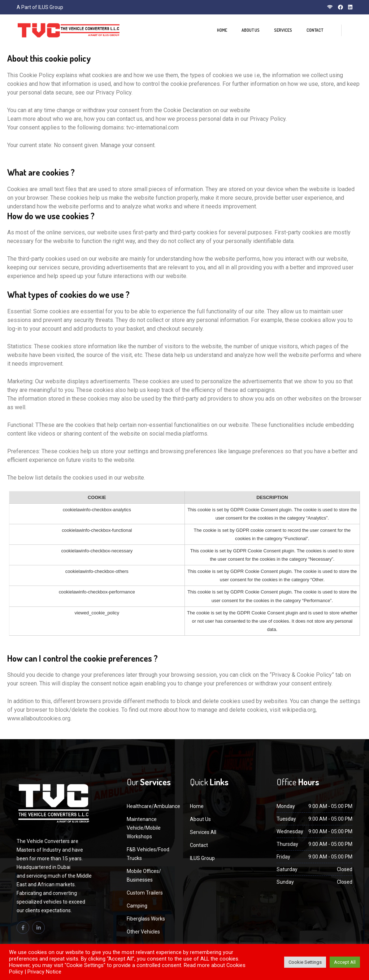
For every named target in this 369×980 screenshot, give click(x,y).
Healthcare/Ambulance (153, 806)
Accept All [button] (345, 962)
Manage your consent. (128, 145)
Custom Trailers (145, 893)
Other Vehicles (143, 932)
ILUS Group (202, 858)
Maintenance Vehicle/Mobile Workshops (144, 828)
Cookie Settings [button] (305, 962)
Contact (315, 30)
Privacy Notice (44, 972)
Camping (137, 906)
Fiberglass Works (146, 919)
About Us (251, 30)
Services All (203, 832)
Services (283, 30)
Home (222, 30)
